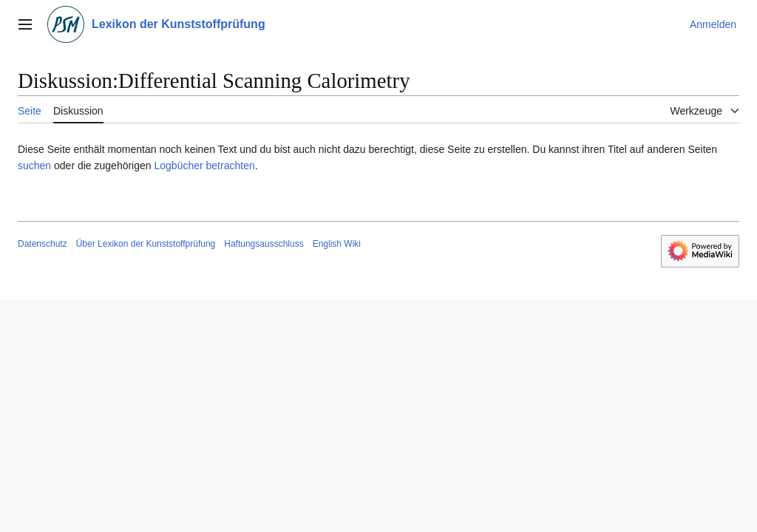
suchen (34, 166)
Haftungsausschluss (264, 244)
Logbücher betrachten (204, 166)
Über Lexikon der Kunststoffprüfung (146, 244)
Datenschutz (43, 244)
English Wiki (337, 244)
